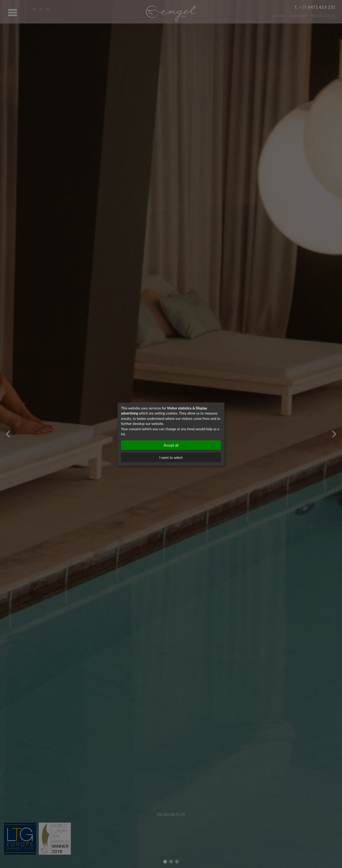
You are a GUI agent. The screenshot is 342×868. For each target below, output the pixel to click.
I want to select (171, 457)
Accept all (171, 445)
